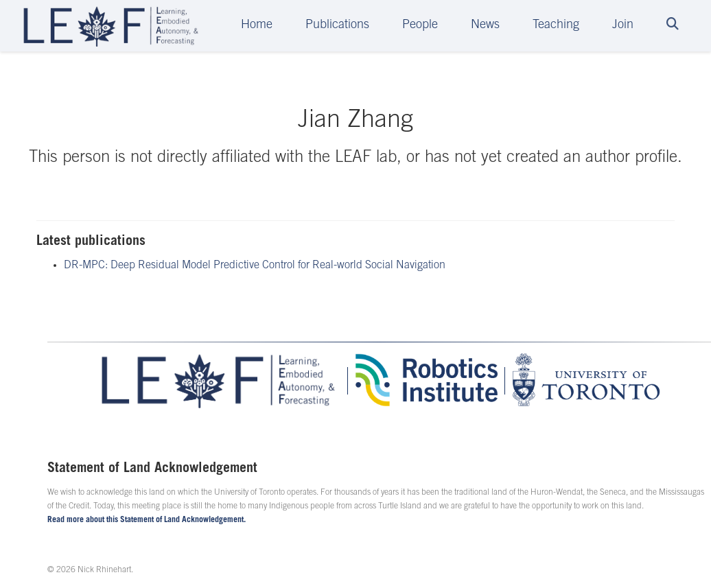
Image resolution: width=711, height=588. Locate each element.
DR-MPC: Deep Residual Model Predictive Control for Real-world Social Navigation (255, 266)
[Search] (673, 26)
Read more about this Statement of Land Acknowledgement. (147, 520)
